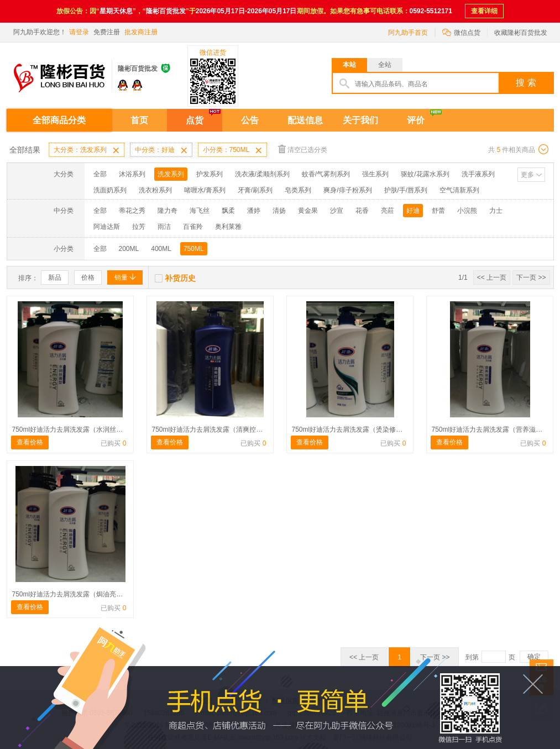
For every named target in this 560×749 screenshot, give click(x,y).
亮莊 (388, 211)
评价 (416, 120)
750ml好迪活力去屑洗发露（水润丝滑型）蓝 (78, 430)
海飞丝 (200, 211)
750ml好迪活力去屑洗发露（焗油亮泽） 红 (75, 594)
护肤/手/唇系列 (406, 190)
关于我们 (360, 120)
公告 (250, 120)
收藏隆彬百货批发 (521, 33)
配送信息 (305, 120)
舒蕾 (438, 211)
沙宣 (337, 211)
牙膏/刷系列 (255, 190)
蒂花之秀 (132, 211)
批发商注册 (141, 32)
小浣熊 (467, 211)
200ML (129, 249)
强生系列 (375, 174)
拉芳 (139, 227)
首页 (139, 120)
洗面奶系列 (110, 190)
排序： (28, 278)
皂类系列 (298, 190)
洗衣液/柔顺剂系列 (262, 174)
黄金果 (308, 211)
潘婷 (254, 211)
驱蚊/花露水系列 (425, 174)
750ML (194, 249)
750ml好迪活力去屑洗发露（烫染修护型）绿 (357, 430)
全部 (100, 174)
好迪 (413, 211)
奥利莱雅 (228, 227)
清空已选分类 (303, 149)
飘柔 (228, 211)
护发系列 (210, 174)
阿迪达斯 (107, 227)
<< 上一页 (492, 277)
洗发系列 (171, 174)
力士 (496, 211)
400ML (161, 249)
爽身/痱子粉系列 (347, 190)
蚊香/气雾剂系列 (326, 174)
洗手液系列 (478, 174)
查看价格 (30, 442)
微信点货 (461, 32)
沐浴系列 (132, 174)
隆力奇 (168, 211)
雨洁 (164, 227)
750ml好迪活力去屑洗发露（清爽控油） (211, 430)
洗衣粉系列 (155, 190)
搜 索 (526, 83)
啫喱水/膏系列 (205, 190)
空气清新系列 (459, 190)
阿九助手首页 (408, 33)
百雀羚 (193, 227)
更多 (527, 175)
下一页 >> (531, 277)
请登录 (79, 32)
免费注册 (107, 32)
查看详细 (484, 11)
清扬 (279, 211)
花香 (362, 211)
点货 (195, 120)
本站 (349, 65)
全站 (385, 65)
